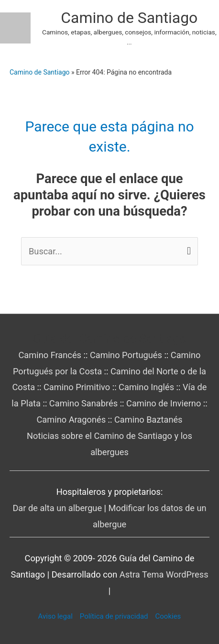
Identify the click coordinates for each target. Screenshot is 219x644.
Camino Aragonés (71, 420)
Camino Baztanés (148, 420)
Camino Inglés (146, 387)
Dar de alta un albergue (57, 508)
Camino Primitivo (77, 387)
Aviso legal (55, 616)
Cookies (168, 616)
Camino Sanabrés (83, 403)
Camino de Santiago (129, 18)
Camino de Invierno (164, 403)
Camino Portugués (126, 355)
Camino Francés (50, 355)
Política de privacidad (114, 616)
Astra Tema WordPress (164, 574)
